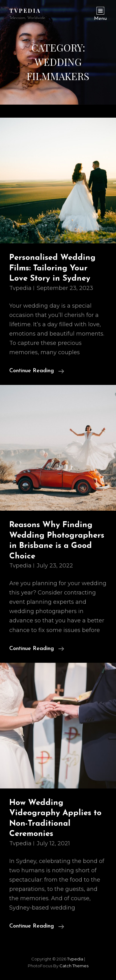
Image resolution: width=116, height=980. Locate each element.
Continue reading (37, 371)
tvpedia (25, 11)
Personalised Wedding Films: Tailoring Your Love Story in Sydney (52, 268)
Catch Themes (74, 966)
